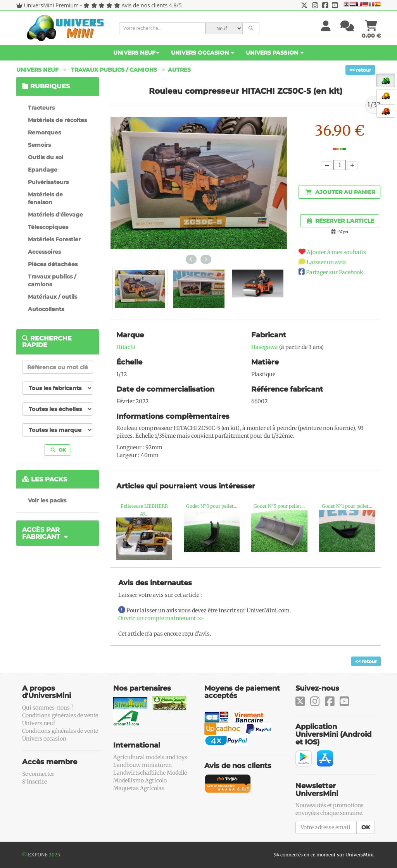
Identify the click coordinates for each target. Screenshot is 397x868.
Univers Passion (275, 53)
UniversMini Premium (52, 5)
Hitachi (126, 347)
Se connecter (38, 774)
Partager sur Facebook (335, 272)
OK (58, 450)
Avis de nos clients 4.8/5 (151, 5)
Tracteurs (41, 108)
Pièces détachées (53, 264)
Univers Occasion (203, 53)
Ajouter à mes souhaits (336, 252)
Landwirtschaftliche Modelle (150, 773)
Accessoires (44, 252)
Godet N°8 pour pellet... (212, 506)
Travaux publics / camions (114, 70)
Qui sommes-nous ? (48, 708)
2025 (54, 855)
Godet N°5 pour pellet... (279, 506)
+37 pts (343, 232)
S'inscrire (35, 782)
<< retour (360, 70)
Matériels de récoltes (57, 120)
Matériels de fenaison (45, 198)
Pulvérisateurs (48, 182)
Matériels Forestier (54, 239)
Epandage (43, 170)
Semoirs (39, 145)
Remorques (44, 132)
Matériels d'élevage (55, 215)
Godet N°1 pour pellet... (347, 506)
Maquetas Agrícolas (139, 788)
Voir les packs (47, 500)
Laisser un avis (326, 262)
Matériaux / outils (53, 297)
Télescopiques (48, 227)
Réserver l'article (341, 221)
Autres (179, 70)
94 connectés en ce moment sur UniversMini (324, 855)
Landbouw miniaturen (142, 765)
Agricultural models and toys (150, 757)
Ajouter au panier (340, 192)
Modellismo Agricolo (140, 780)
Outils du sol (46, 157)
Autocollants (46, 309)
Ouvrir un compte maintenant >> (161, 618)
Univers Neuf (136, 53)
